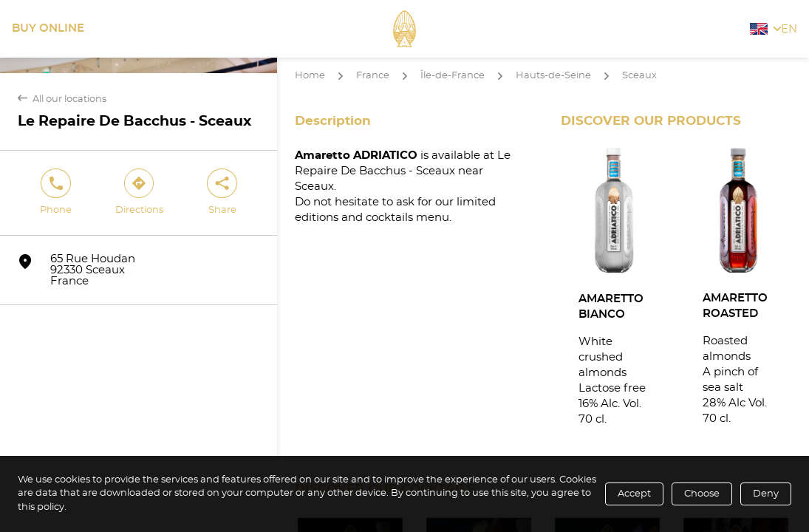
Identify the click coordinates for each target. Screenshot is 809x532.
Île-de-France (453, 76)
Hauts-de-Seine (553, 76)
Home (310, 76)
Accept (634, 494)
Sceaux (639, 76)
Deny (766, 494)
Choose (702, 494)
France (373, 76)
